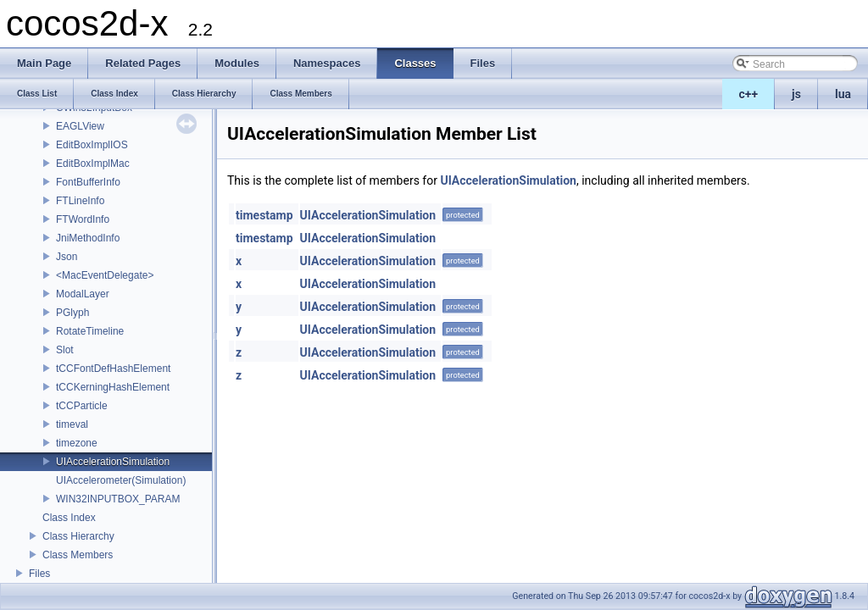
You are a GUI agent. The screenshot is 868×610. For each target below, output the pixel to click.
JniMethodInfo (88, 238)
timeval (72, 424)
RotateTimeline (90, 331)
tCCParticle (82, 406)
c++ (749, 94)
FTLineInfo (80, 201)
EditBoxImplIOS (92, 145)
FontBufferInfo (88, 182)
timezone (77, 443)
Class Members (78, 555)
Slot (65, 350)
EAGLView (80, 126)
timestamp (264, 215)
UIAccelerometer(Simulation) (121, 480)
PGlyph (72, 313)
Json (67, 257)
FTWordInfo (83, 219)
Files (39, 574)
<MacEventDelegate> (105, 275)
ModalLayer (83, 294)
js (796, 94)
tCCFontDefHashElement (113, 369)
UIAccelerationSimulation (113, 462)
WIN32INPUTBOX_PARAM (118, 499)
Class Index (69, 518)
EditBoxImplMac (93, 164)
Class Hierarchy (78, 536)
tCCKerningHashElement (113, 387)
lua (843, 94)
